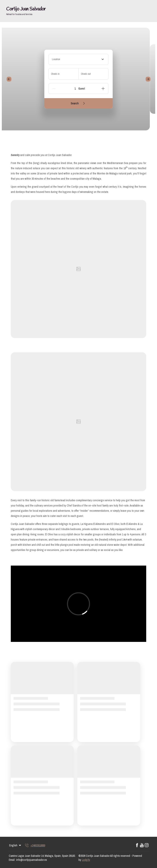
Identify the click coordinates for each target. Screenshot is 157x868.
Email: (12, 860)
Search (78, 103)
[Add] (103, 89)
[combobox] (78, 59)
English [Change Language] (15, 845)
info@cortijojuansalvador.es (32, 860)
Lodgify (86, 860)
